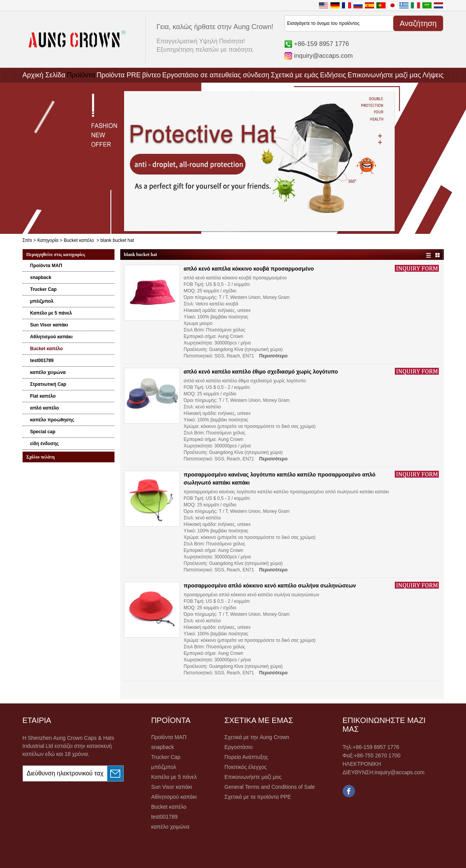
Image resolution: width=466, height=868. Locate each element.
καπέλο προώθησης (52, 420)
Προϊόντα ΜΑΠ (46, 266)
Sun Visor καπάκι (49, 325)
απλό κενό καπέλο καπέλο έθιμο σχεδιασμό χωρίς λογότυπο (261, 372)
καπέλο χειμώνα (48, 372)
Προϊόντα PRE (119, 75)
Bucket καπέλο (79, 240)
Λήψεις (433, 75)
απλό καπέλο (45, 408)
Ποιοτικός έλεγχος (245, 767)
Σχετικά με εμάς (295, 75)
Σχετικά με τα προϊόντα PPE (258, 797)
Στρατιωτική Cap (48, 384)
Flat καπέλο (43, 396)
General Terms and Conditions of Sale (270, 787)
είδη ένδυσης (45, 444)
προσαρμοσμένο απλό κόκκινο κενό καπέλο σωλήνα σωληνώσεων (270, 586)
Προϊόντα (81, 75)
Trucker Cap (43, 289)
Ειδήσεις (333, 75)
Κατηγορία (48, 240)
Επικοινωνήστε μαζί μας (384, 75)
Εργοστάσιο (239, 747)
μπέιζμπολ (42, 301)
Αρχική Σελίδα (44, 75)
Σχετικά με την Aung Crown (257, 737)
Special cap (43, 432)
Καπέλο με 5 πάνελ (51, 313)
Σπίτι (27, 240)
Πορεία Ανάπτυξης (246, 757)
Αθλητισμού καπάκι (52, 337)
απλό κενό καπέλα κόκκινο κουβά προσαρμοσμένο (249, 269)
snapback (41, 277)
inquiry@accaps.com (323, 55)
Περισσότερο (273, 356)
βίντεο (151, 75)
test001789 (42, 361)
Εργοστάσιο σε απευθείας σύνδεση (216, 75)
